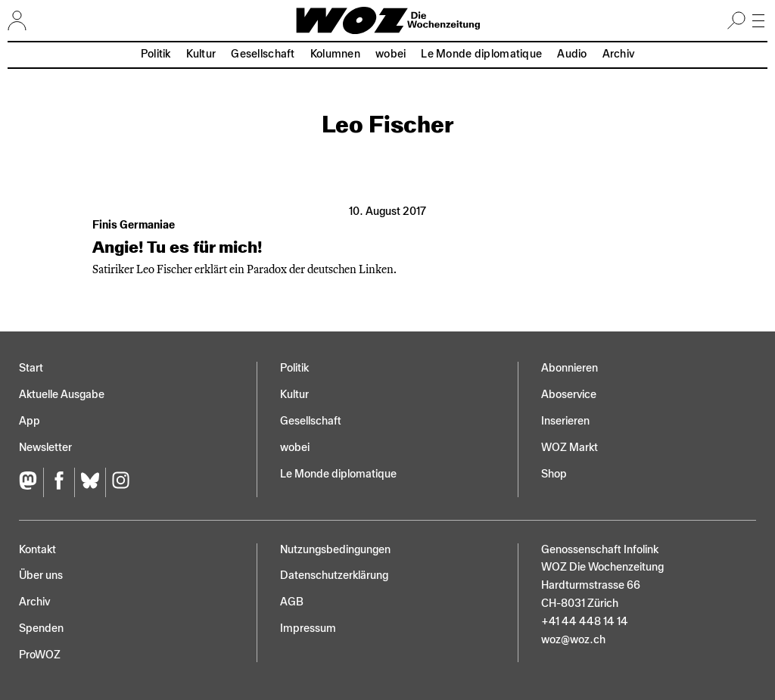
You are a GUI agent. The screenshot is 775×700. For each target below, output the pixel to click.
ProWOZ (40, 655)
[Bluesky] (90, 482)
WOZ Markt (570, 448)
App (30, 421)
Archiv (619, 54)
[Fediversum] (31, 482)
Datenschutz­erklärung (334, 576)
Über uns (41, 576)
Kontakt (37, 550)
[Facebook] (59, 482)
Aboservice (569, 395)
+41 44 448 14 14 (585, 622)
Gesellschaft (263, 54)
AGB (292, 602)
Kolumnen (335, 54)
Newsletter (45, 448)
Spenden (41, 628)
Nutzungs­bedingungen (335, 550)
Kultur (201, 54)
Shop (554, 474)
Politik (156, 54)
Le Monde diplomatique (481, 54)
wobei (391, 54)
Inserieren (565, 421)
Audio (572, 54)
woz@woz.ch (573, 640)
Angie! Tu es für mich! (177, 247)
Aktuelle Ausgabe (62, 395)
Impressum (308, 628)
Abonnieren (570, 368)
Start (31, 368)
